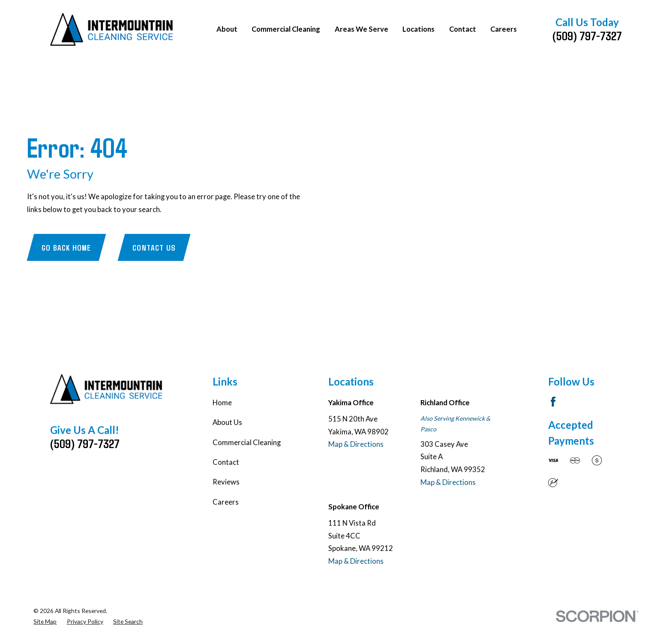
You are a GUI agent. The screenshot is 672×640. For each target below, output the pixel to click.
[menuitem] (45, 622)
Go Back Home (66, 247)
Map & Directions (356, 444)
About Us (227, 422)
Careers (226, 502)
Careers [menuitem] (504, 29)
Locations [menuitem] (418, 29)
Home (222, 403)
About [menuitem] (227, 29)
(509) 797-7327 (587, 36)
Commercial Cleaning (247, 443)
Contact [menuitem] (463, 29)
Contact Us (154, 247)
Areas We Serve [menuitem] (361, 29)
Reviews (226, 482)
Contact (226, 462)
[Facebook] (553, 402)
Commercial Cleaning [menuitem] (286, 29)
